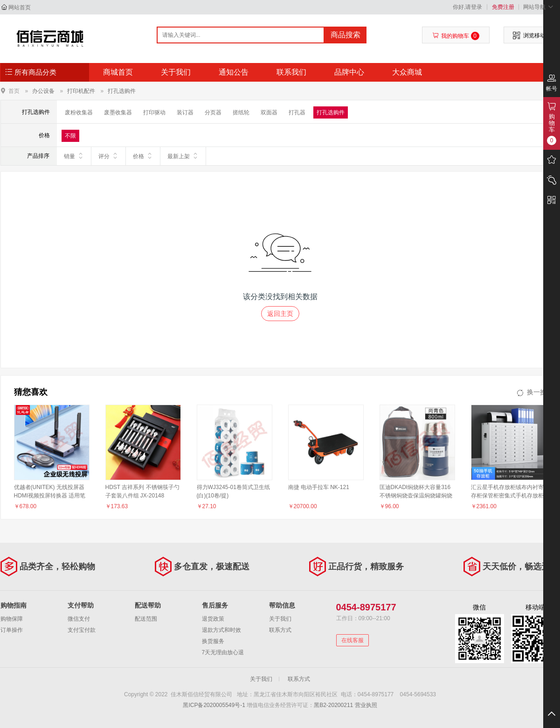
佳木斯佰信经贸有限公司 (50, 38)
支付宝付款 (82, 630)
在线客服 (353, 640)
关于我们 (176, 72)
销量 (74, 156)
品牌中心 (349, 72)
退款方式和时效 (221, 630)
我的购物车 (456, 36)
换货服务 (213, 641)
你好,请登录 (467, 7)
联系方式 (280, 630)
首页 (14, 91)
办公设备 (43, 91)
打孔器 (297, 112)
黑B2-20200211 (333, 705)
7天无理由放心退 (223, 652)
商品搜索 (346, 35)
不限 (70, 136)
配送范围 (146, 619)
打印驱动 (154, 112)
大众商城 (407, 72)
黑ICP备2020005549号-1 (214, 705)
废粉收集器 (79, 112)
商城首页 (118, 72)
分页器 (213, 112)
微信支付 (79, 619)
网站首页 (20, 7)
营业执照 (366, 705)
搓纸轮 (241, 112)
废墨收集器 (118, 112)
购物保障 (12, 619)
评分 (108, 156)
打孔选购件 (122, 91)
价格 (143, 156)
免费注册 (503, 7)
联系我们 (291, 72)
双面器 (269, 112)
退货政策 (213, 619)
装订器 (185, 112)
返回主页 (280, 314)
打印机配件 (81, 91)
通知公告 (234, 72)
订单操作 (12, 630)
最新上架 (183, 156)
